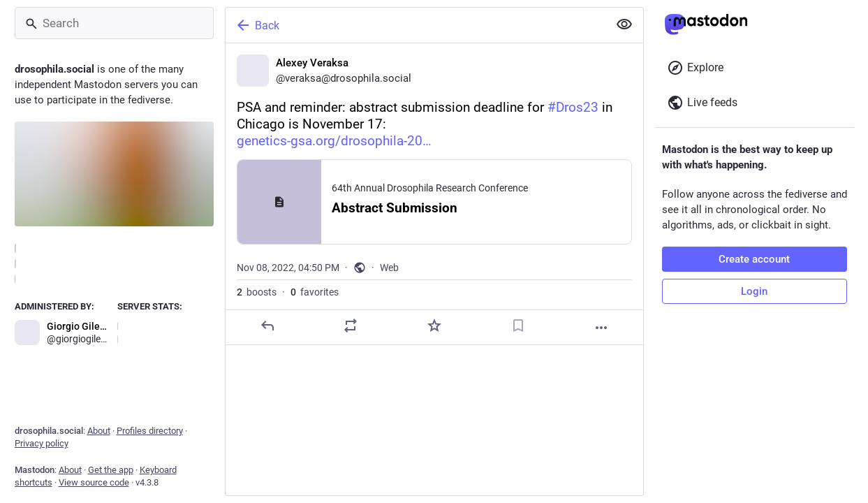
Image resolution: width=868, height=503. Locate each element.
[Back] (415, 25)
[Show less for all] (624, 24)
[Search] (114, 23)
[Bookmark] (517, 326)
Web (389, 268)
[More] (601, 328)
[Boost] (351, 326)
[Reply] (267, 326)
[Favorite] (434, 326)
